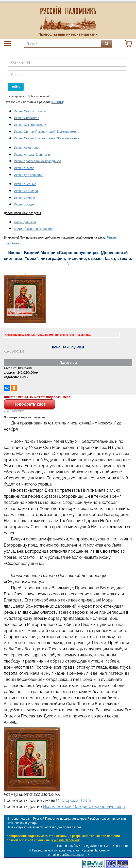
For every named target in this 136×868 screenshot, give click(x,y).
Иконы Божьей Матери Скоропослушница (84, 807)
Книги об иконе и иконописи (34, 229)
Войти (16, 87)
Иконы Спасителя (27, 118)
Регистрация (16, 96)
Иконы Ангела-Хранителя (32, 155)
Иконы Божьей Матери (30, 125)
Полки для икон (25, 222)
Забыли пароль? (39, 96)
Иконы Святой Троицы (30, 111)
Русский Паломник (66, 840)
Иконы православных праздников (38, 161)
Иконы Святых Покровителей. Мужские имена (47, 132)
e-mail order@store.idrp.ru (66, 855)
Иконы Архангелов (27, 148)
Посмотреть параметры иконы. (25, 417)
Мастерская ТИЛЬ (73, 800)
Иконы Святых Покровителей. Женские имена (47, 138)
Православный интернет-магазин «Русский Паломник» (71, 850)
